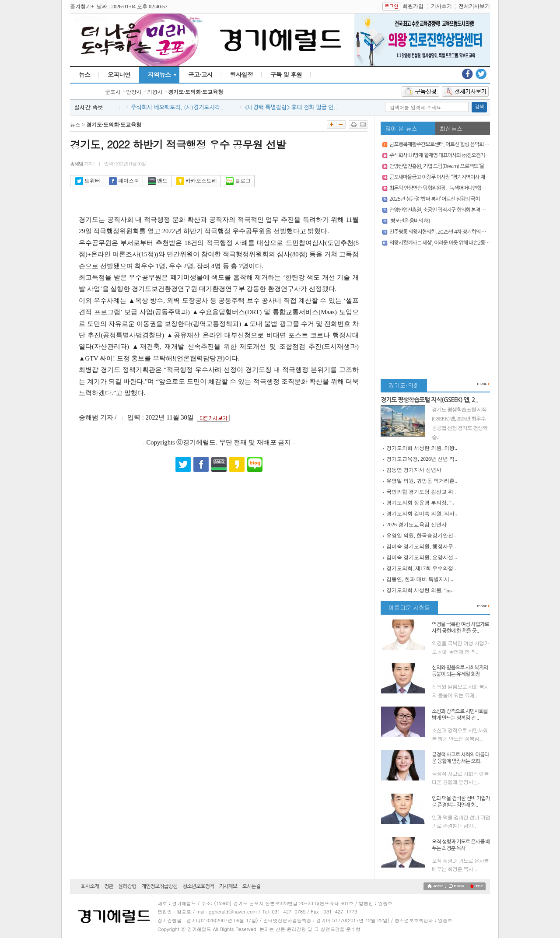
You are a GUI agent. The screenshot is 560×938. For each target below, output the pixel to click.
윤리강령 (127, 886)
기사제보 (228, 886)
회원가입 (413, 6)
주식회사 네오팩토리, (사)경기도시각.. (177, 107)
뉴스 (84, 74)
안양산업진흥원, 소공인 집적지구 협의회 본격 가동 (440, 210)
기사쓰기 (441, 6)
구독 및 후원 (286, 74)
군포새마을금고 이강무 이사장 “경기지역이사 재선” (440, 177)
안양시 (134, 92)
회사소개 (90, 886)
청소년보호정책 (198, 886)
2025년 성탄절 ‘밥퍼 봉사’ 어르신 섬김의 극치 (434, 199)
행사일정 (241, 74)
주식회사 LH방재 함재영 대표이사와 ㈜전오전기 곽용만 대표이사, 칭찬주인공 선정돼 (473, 155)
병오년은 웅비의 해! (410, 221)
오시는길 (251, 886)
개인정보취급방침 (159, 886)
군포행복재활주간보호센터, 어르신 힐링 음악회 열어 (441, 144)
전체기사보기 (474, 6)
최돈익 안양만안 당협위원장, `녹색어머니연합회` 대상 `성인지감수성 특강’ (464, 188)
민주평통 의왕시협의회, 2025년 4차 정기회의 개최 (440, 232)
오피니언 (119, 74)
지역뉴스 (159, 74)
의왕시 (155, 92)
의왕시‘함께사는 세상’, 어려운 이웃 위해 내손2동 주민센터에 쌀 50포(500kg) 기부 (470, 243)
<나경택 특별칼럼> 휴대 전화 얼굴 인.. (291, 107)
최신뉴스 (451, 128)
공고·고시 (200, 74)
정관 (109, 886)
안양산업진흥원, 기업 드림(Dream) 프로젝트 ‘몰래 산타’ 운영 (449, 166)
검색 (479, 107)
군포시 (113, 92)
